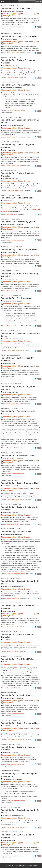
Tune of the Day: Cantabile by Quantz (18, 222)
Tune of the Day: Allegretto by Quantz (18, 455)
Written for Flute (20, 27)
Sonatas (14, 27)
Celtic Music (10, 110)
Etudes (9, 77)
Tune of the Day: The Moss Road (16, 532)
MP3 (22, 14)
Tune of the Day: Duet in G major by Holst (20, 36)
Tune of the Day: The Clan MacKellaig (18, 85)
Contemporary (17, 110)
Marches (23, 110)
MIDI (15, 14)
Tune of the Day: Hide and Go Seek (17, 198)
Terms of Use (22, 866)
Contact (35, 866)
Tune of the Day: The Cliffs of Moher (18, 659)
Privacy (29, 866)
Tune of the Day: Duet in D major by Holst (20, 483)
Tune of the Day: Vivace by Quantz (17, 8)
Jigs (8, 214)
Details (11, 16)
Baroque (9, 27)
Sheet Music (7, 14)
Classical (9, 53)
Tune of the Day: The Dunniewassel (17, 298)
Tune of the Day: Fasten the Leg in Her (19, 411)
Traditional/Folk (13, 214)
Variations (13, 764)
